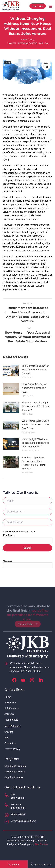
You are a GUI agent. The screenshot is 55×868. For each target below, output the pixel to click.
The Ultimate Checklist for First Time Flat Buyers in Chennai (35, 370)
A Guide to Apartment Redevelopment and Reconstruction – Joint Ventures (33, 463)
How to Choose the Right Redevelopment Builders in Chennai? (36, 406)
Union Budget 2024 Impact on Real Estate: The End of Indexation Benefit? (36, 443)
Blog (8, 63)
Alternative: (8, 561)
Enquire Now (38, 6)
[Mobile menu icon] (50, 6)
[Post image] (11, 371)
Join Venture (41, 864)
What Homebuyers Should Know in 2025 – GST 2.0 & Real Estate (36, 424)
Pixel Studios (41, 844)
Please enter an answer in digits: (20, 531)
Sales (13, 864)
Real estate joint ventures (16, 95)
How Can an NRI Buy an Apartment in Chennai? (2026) (34, 388)
